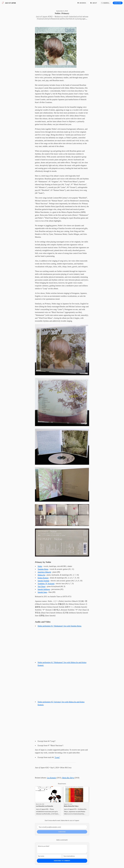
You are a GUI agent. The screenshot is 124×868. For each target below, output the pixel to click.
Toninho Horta (43, 569)
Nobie (40, 566)
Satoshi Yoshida (43, 581)
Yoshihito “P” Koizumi (46, 584)
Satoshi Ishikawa (44, 589)
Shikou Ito (41, 575)
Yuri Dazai (42, 586)
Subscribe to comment (62, 861)
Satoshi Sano (42, 592)
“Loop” (57, 757)
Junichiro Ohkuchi (44, 572)
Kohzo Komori (43, 578)
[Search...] (106, 3)
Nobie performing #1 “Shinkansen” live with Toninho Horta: (60, 626)
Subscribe (118, 3)
